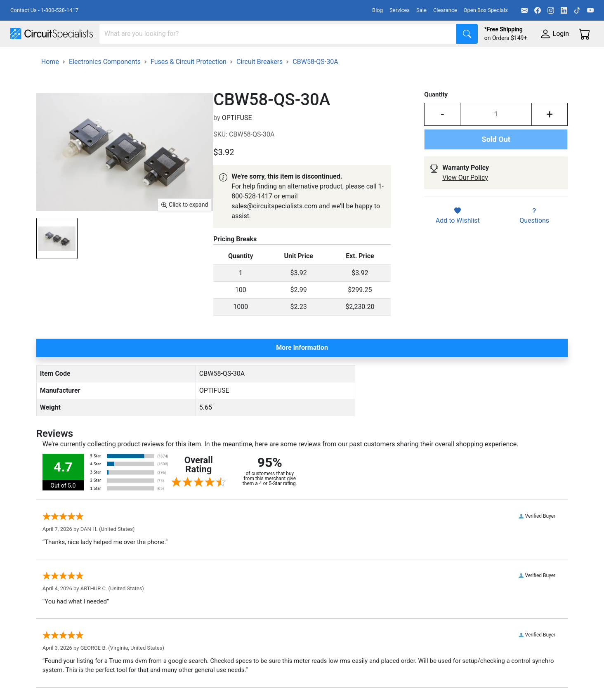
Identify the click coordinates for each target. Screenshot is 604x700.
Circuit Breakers (260, 85)
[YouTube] (590, 10)
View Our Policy (465, 201)
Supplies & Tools (520, 58)
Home (50, 85)
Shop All (23, 58)
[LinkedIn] (564, 10)
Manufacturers (72, 58)
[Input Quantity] (496, 137)
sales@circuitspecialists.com (274, 229)
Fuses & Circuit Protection (189, 85)
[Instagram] (551, 10)
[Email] (524, 10)
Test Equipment (132, 58)
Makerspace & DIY (258, 58)
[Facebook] (538, 10)
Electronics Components (445, 58)
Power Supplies (193, 58)
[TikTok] (577, 10)
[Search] (278, 34)
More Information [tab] (302, 371)
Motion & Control (368, 58)
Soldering (314, 58)
